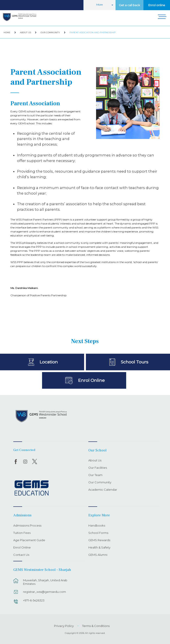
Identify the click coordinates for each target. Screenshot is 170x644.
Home (7, 32)
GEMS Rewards (99, 540)
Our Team (95, 475)
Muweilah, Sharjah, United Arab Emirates (45, 582)
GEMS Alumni (98, 555)
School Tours (134, 362)
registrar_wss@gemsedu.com (44, 592)
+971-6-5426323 (34, 600)
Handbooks (97, 526)
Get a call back (129, 5)
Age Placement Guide (29, 540)
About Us (25, 32)
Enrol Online (91, 380)
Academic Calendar (103, 490)
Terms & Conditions (96, 626)
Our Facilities (98, 468)
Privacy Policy (64, 626)
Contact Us (21, 555)
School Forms (98, 533)
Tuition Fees (22, 533)
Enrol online (157, 5)
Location (49, 362)
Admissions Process (27, 526)
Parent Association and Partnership (93, 32)
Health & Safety (99, 548)
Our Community (50, 32)
